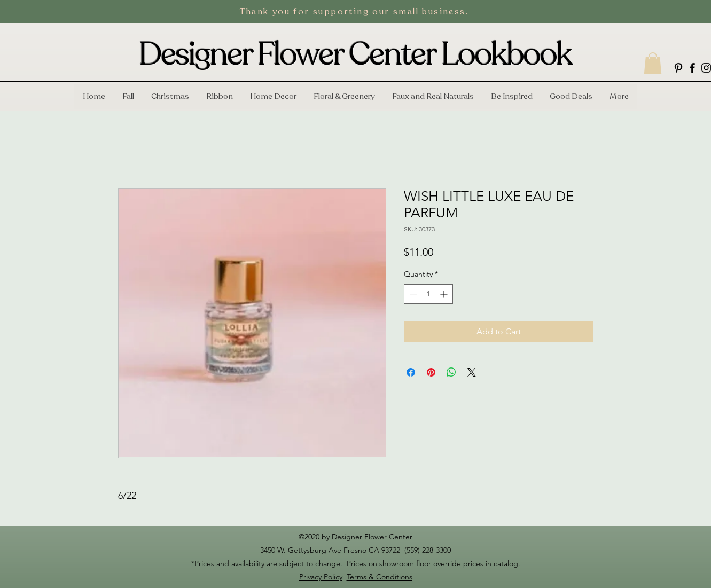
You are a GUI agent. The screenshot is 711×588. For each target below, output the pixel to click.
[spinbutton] (428, 294)
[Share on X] (472, 372)
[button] (653, 63)
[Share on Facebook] (411, 372)
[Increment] (445, 294)
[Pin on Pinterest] (431, 372)
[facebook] (692, 68)
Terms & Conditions (380, 577)
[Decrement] (412, 294)
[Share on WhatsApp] (451, 372)
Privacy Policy (321, 577)
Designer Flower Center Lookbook (355, 54)
